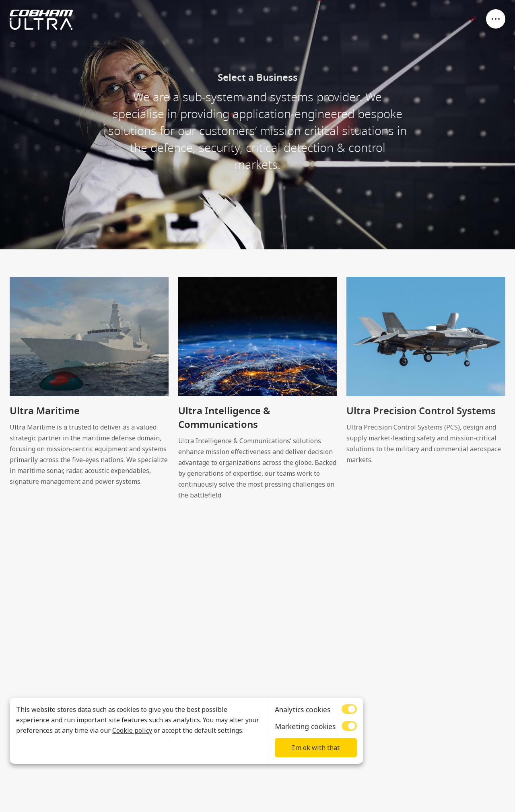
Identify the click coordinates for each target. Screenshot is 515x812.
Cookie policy (132, 730)
